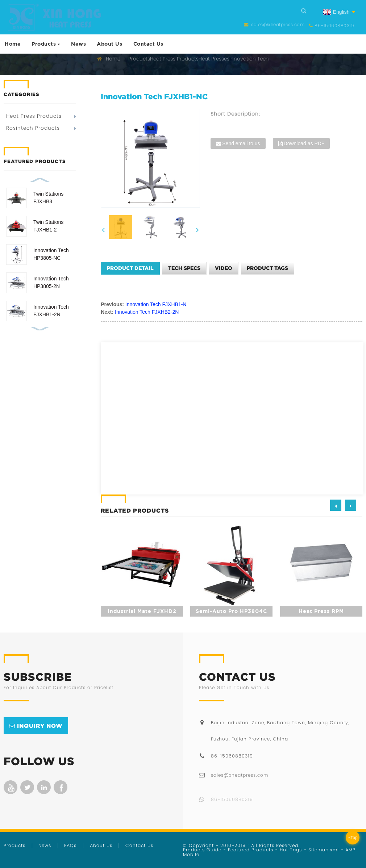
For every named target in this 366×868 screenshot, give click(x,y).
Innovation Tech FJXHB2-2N (147, 312)
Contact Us (148, 44)
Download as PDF (304, 143)
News (78, 44)
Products (46, 44)
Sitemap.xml (324, 850)
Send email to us (241, 143)
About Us (109, 44)
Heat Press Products (174, 59)
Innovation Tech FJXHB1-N (156, 304)
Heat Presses (214, 59)
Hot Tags (291, 850)
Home (13, 44)
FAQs (70, 845)
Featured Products (251, 850)
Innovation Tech (249, 59)
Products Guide (202, 850)
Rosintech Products (33, 128)
